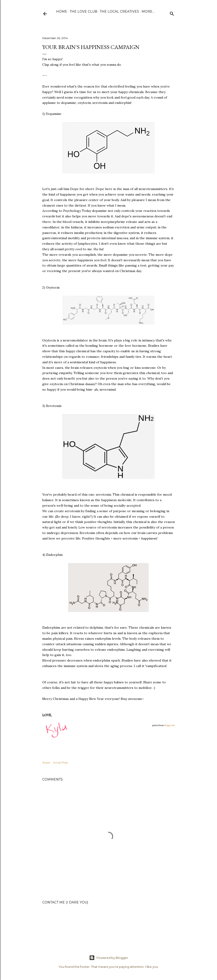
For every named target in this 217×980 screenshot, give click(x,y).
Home (62, 11)
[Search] (172, 13)
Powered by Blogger (109, 958)
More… (148, 11)
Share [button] (46, 763)
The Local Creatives (119, 11)
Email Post (61, 763)
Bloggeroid (170, 725)
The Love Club (83, 11)
